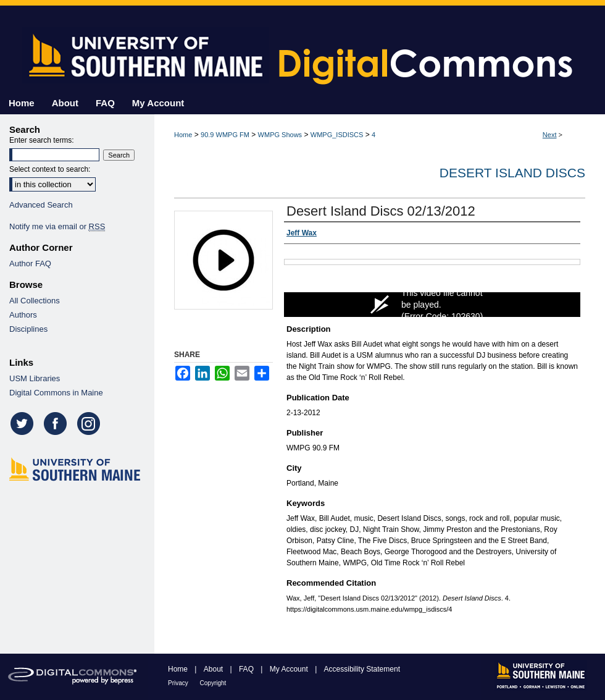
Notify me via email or (57, 226)
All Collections (35, 301)
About (215, 669)
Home (183, 135)
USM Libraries (35, 378)
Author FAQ (30, 264)
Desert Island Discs (512, 173)
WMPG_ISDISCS (337, 135)
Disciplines (28, 329)
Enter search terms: (42, 140)
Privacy (179, 683)
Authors (23, 315)
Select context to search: (50, 169)
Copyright (213, 683)
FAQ (247, 669)
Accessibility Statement (362, 669)
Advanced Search (41, 205)
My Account (290, 669)
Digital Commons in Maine (56, 393)
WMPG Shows (280, 135)
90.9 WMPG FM (225, 135)
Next (550, 135)
